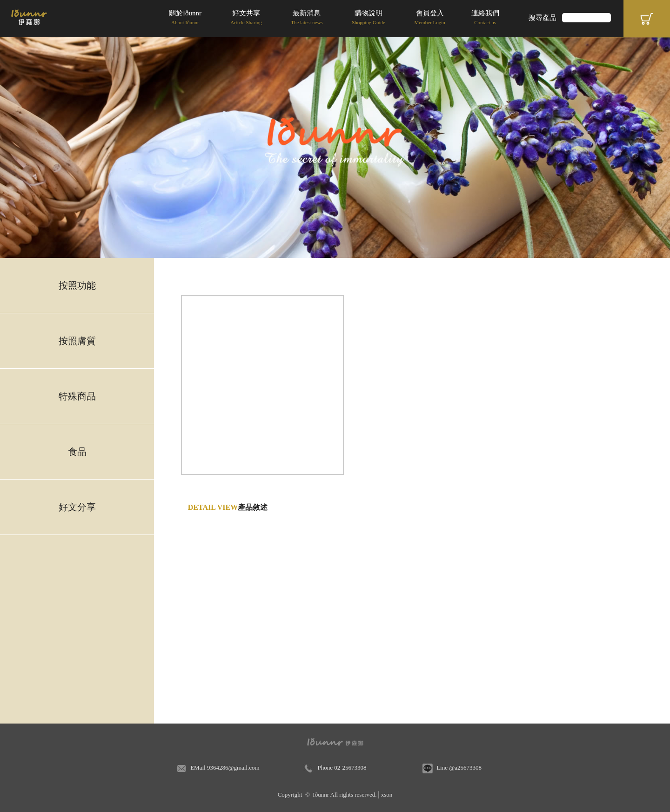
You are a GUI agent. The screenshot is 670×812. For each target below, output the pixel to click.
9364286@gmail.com (233, 768)
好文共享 (246, 18)
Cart (647, 19)
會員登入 (429, 18)
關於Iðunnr (185, 18)
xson (387, 795)
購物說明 (368, 18)
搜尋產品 (543, 18)
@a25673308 (465, 768)
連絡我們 (485, 18)
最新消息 (307, 18)
